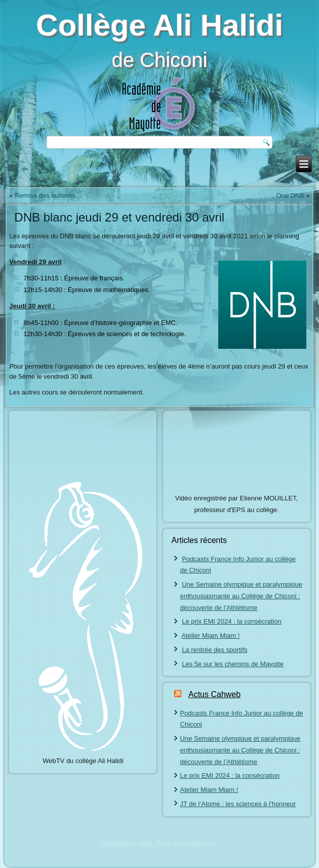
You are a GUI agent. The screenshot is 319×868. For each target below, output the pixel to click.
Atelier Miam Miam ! (210, 636)
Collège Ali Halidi (159, 25)
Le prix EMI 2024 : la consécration (232, 621)
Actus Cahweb (214, 694)
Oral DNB (290, 195)
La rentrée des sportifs (214, 650)
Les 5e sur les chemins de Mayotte (233, 664)
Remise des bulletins (45, 195)
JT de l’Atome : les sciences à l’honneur (238, 804)
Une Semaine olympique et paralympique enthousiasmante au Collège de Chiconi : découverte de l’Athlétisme (241, 596)
